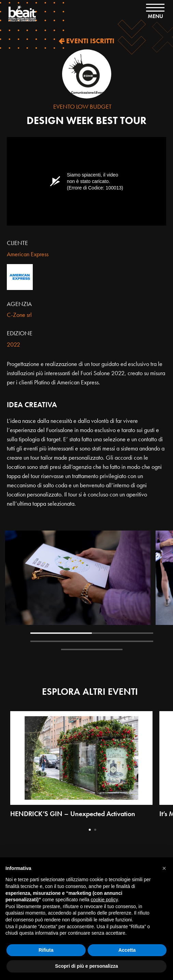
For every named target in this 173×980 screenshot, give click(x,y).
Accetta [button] (127, 950)
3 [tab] (61, 641)
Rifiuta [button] (46, 950)
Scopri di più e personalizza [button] (86, 966)
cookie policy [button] (104, 900)
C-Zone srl (19, 315)
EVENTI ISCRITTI (86, 41)
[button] (164, 868)
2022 (13, 344)
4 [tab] (122, 641)
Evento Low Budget (82, 106)
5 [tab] (92, 649)
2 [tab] (122, 633)
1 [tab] (61, 633)
